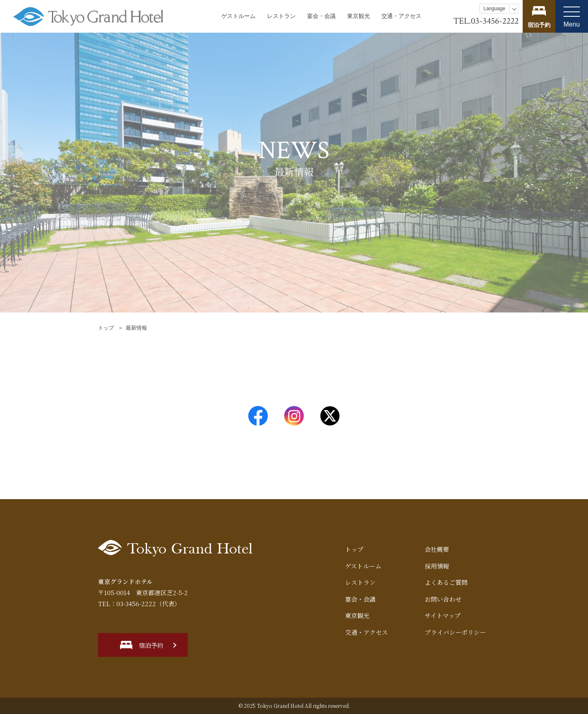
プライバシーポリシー (455, 632)
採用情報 (437, 566)
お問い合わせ (443, 599)
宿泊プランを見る (539, 16)
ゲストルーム (238, 16)
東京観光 (359, 16)
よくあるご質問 (446, 582)
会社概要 (437, 549)
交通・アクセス (401, 16)
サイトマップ (443, 615)
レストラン (281, 16)
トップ (106, 328)
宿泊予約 (151, 645)
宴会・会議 (321, 16)
